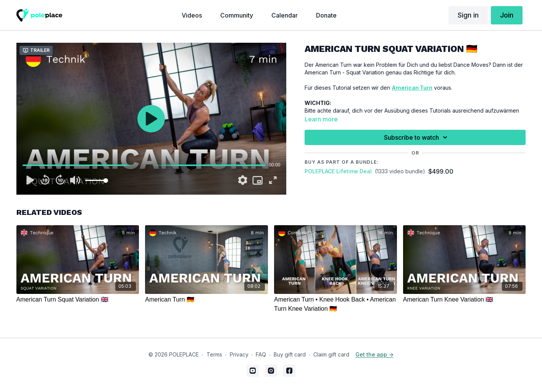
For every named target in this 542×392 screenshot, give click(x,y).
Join (507, 15)
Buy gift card (290, 354)
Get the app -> (374, 354)
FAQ (261, 354)
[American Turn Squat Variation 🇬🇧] (78, 300)
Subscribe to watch (417, 137)
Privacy (239, 354)
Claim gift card (331, 354)
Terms (214, 354)
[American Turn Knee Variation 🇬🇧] (465, 300)
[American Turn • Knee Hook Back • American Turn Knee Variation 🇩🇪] (336, 304)
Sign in (468, 15)
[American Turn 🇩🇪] (206, 300)
